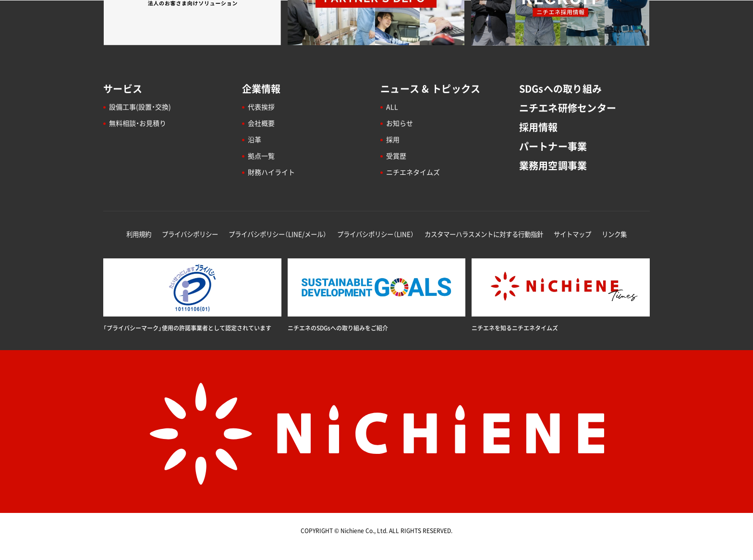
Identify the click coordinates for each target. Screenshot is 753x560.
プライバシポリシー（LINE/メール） (278, 234)
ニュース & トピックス (430, 89)
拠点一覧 (261, 156)
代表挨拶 (261, 107)
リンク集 (614, 234)
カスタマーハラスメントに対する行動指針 (484, 234)
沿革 (255, 139)
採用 (393, 139)
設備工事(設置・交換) (140, 107)
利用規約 (139, 234)
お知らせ (400, 123)
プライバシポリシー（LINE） (376, 234)
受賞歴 (396, 156)
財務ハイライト (271, 172)
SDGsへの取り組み (561, 89)
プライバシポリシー (190, 234)
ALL (392, 107)
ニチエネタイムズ (413, 172)
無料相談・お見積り (138, 123)
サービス (123, 89)
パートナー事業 (553, 146)
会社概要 (261, 123)
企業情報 (261, 89)
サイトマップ (572, 234)
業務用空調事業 (553, 165)
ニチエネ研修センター (568, 108)
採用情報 (539, 127)
